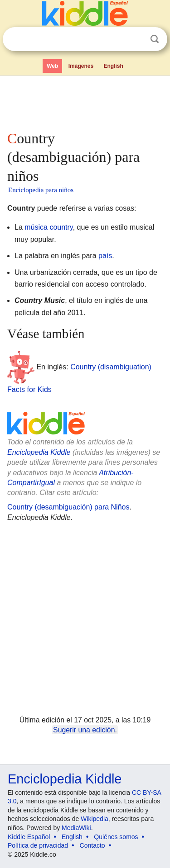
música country (49, 227)
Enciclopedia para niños (41, 190)
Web (52, 66)
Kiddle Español (29, 837)
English (114, 66)
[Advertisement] (85, 101)
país (105, 256)
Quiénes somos (116, 837)
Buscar (155, 39)
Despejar (136, 39)
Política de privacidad (38, 845)
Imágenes (81, 66)
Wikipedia (95, 819)
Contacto (92, 845)
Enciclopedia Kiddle (39, 452)
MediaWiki (76, 828)
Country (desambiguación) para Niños (68, 507)
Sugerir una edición (84, 730)
